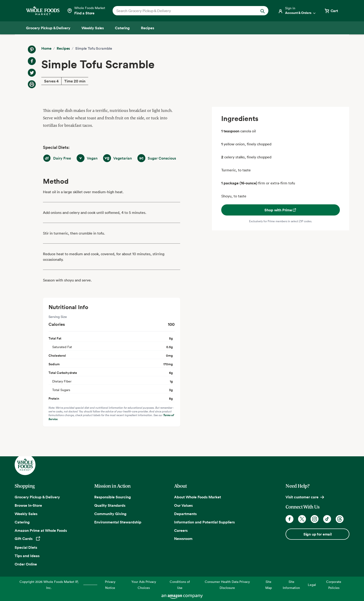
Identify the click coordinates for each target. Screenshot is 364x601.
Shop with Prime (281, 210)
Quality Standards (110, 505)
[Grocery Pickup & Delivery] (48, 28)
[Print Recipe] (32, 84)
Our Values (183, 505)
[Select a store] (86, 11)
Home (46, 48)
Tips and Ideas (27, 556)
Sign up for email (318, 534)
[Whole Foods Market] (43, 11)
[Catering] (122, 28)
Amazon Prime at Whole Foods (41, 530)
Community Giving (110, 514)
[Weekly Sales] (93, 28)
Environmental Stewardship (118, 522)
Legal (312, 585)
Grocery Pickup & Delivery (37, 497)
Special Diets (26, 547)
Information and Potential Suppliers (204, 522)
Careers (181, 530)
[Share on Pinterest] (32, 49)
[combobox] (183, 11)
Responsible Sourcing (113, 497)
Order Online (26, 564)
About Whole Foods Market (198, 497)
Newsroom (183, 539)
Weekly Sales (26, 514)
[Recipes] (148, 28)
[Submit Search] (263, 11)
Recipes (63, 48)
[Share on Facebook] (32, 61)
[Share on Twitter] (32, 73)
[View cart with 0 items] (331, 11)
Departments (185, 514)
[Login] (297, 11)
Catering (22, 522)
